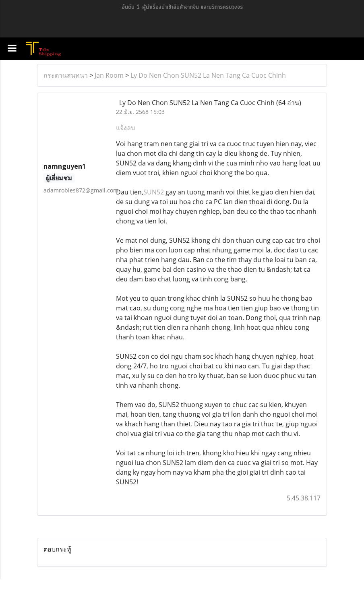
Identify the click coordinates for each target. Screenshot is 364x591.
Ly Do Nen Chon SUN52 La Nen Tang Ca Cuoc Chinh (208, 75)
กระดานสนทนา (66, 75)
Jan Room (109, 75)
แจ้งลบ (125, 128)
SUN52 (154, 192)
